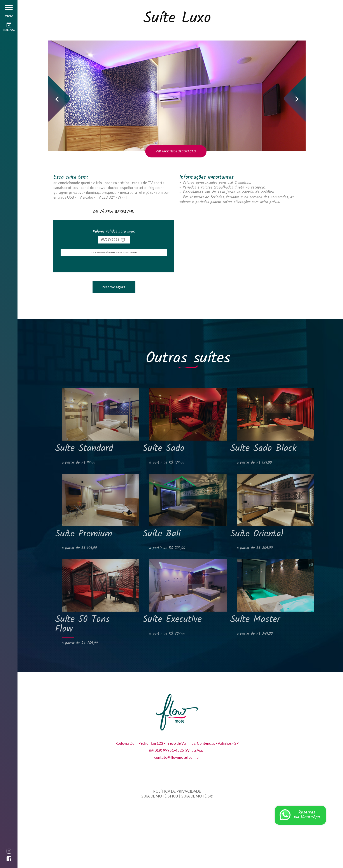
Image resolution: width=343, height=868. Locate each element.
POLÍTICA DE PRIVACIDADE (177, 854)
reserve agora (114, 350)
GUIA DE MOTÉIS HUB (159, 859)
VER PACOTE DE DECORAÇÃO (176, 214)
